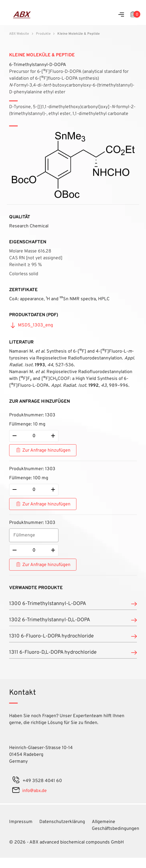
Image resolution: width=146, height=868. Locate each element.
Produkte (43, 34)
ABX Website (19, 34)
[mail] (16, 791)
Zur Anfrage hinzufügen (46, 451)
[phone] (16, 781)
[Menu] (121, 15)
